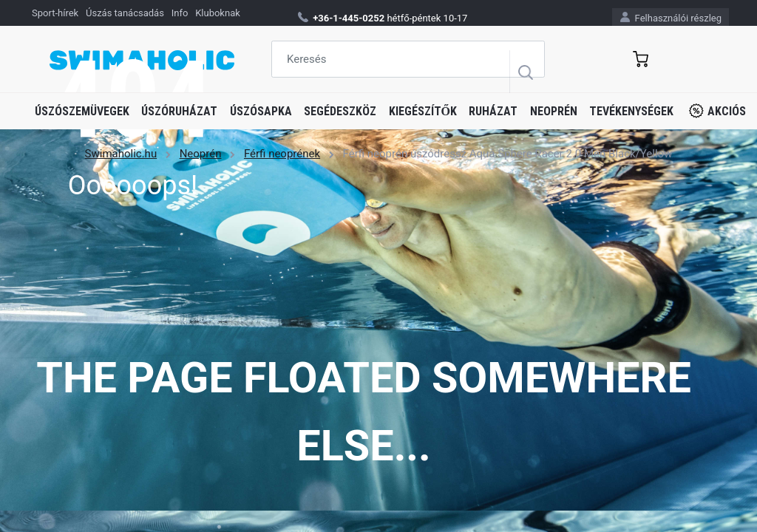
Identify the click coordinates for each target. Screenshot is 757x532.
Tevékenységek (631, 111)
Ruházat (493, 111)
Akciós (717, 111)
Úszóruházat (179, 111)
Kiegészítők (423, 111)
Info (180, 13)
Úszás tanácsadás (125, 13)
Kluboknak (218, 13)
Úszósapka (261, 111)
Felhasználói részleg (671, 17)
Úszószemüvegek (82, 111)
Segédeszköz (340, 111)
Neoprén (554, 111)
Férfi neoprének (282, 154)
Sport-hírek (55, 13)
